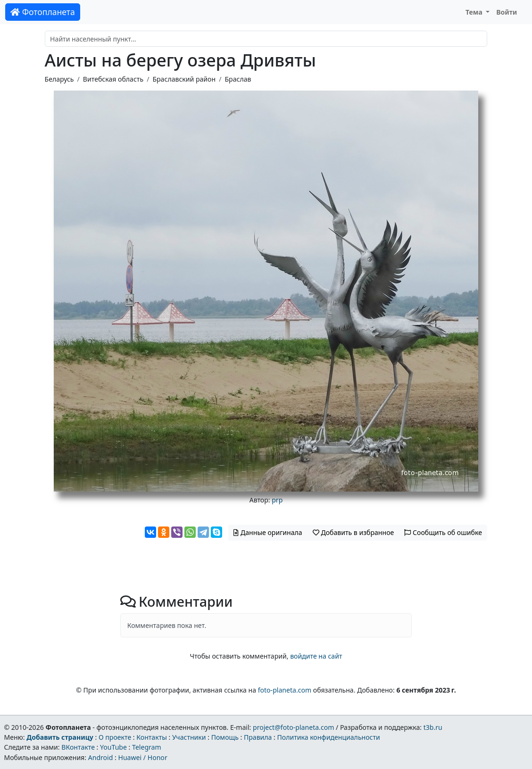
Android (101, 757)
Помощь (225, 737)
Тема (475, 12)
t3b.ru (433, 727)
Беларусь (59, 79)
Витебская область (113, 79)
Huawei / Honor (142, 757)
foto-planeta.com (285, 690)
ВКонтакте (78, 747)
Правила (258, 737)
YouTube (113, 747)
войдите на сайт (316, 656)
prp (277, 500)
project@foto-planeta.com (293, 727)
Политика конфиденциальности (329, 737)
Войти (507, 12)
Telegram (147, 747)
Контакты (152, 737)
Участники (189, 737)
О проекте (115, 737)
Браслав (238, 79)
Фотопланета (43, 12)
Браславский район (184, 79)
